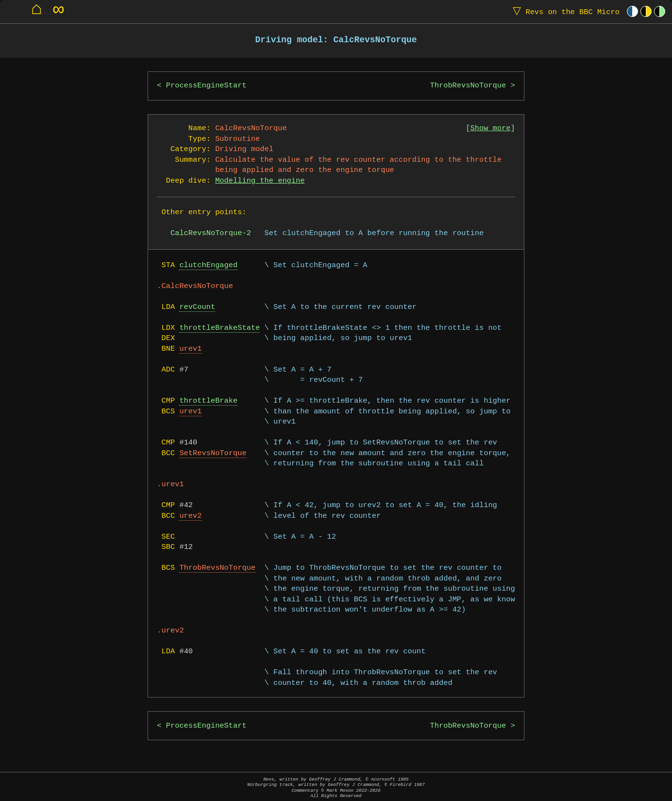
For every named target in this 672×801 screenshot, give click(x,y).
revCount (197, 307)
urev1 (190, 349)
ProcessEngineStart (206, 86)
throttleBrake (208, 401)
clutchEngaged (208, 265)
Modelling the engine (260, 181)
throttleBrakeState (219, 328)
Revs (564, 11)
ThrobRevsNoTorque (468, 86)
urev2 (190, 516)
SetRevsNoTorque (213, 453)
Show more (491, 128)
